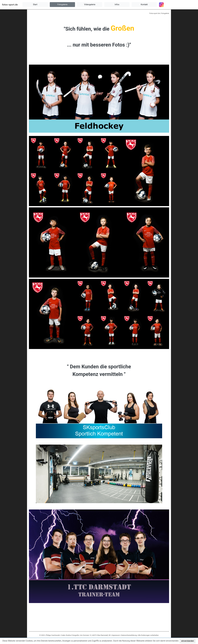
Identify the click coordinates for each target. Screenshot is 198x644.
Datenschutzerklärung (129, 635)
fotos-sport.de (10, 5)
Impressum (116, 635)
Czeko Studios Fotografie (70, 635)
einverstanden (188, 641)
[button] (35, 5)
